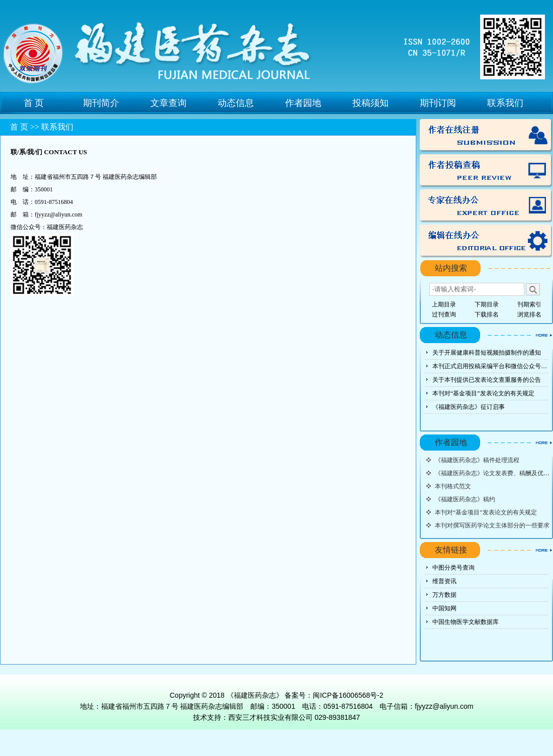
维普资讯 (444, 581)
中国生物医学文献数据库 (466, 622)
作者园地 (303, 103)
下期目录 (487, 304)
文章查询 (168, 103)
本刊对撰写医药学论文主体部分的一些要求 (492, 525)
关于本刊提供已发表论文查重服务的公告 (487, 380)
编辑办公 (486, 241)
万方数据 (444, 595)
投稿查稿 (486, 171)
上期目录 (444, 304)
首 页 (34, 103)
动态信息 (236, 103)
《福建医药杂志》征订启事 (469, 407)
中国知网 (444, 608)
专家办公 (486, 206)
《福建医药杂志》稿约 (465, 499)
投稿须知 (371, 103)
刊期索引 (529, 304)
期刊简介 (101, 103)
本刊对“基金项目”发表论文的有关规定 (483, 393)
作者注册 (486, 136)
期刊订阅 (438, 103)
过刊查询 (444, 314)
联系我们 (505, 103)
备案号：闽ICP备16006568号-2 (334, 695)
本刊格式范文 (453, 486)
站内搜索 (451, 268)
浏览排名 (529, 314)
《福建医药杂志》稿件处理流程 (477, 460)
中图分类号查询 (453, 568)
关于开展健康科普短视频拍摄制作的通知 (487, 353)
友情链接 (451, 550)
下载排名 (487, 314)
